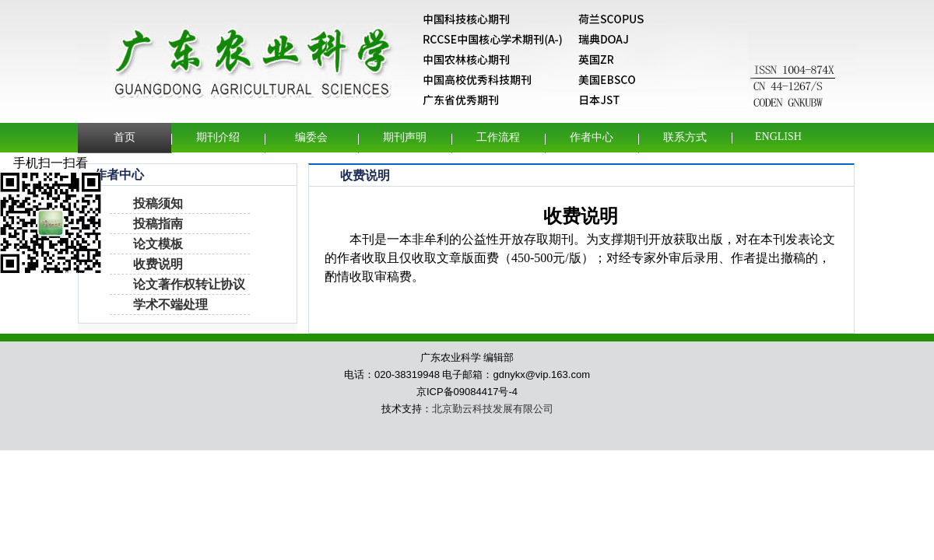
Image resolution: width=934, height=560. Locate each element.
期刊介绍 (218, 137)
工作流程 (498, 137)
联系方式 (685, 137)
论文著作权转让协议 (189, 284)
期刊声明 (405, 137)
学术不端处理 (170, 304)
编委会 (311, 137)
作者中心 (592, 137)
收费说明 (158, 264)
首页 (125, 137)
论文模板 (158, 244)
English (778, 136)
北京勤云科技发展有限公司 (493, 409)
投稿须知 (158, 203)
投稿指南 (158, 224)
